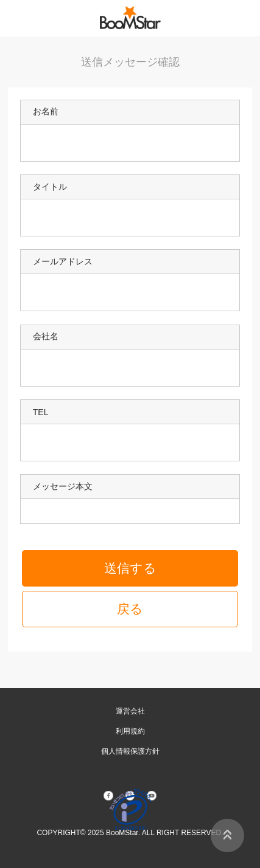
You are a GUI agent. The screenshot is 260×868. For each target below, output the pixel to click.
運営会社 (130, 711)
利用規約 (130, 731)
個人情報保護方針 (130, 751)
